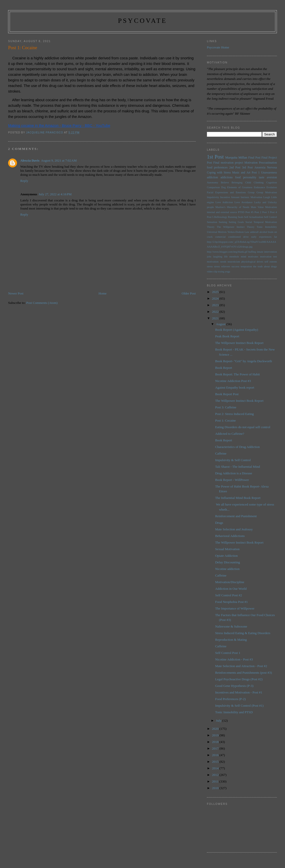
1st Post (215, 157)
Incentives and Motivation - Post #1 (239, 692)
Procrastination (268, 163)
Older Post (189, 293)
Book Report (224, 368)
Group (251, 192)
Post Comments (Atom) (42, 303)
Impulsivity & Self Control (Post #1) (239, 706)
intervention (271, 252)
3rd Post (247, 168)
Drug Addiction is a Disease (234, 473)
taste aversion (268, 177)
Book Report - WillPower (232, 480)
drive (246, 237)
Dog (223, 187)
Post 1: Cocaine (225, 420)
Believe (225, 183)
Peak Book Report (227, 336)
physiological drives (252, 262)
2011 (216, 781)
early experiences (261, 237)
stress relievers (222, 266)
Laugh (267, 197)
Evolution (272, 187)
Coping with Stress (219, 173)
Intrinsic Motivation (251, 197)
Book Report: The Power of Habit (237, 374)
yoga (227, 272)
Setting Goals (236, 222)
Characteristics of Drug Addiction (237, 447)
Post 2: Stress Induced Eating (234, 414)
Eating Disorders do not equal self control (243, 427)
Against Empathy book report (235, 387)
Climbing (259, 183)
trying (221, 272)
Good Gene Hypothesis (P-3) (234, 686)
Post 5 (210, 217)
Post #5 (250, 212)
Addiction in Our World (231, 589)
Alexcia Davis (30, 160)
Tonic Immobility (267, 227)
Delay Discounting (227, 562)
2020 (216, 729)
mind (244, 257)
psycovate (142, 21)
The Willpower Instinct (231, 227)
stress (210, 266)
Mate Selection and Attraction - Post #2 (241, 666)
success (235, 266)
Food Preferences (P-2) (230, 699)
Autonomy (212, 183)
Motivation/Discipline (230, 582)
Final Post (254, 158)
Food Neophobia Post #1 (231, 602)
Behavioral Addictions (230, 536)
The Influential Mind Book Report (238, 498)
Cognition (272, 183)
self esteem (271, 262)
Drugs (219, 523)
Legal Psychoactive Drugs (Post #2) (239, 679)
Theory (251, 227)
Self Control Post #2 (228, 595)
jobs (209, 257)
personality (250, 177)
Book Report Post (227, 394)
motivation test (268, 257)
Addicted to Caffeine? (230, 434)
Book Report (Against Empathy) (236, 330)
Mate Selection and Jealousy (234, 529)
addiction (212, 177)
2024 (216, 298)
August (221, 324)
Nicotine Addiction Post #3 (233, 381)
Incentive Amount (230, 197)
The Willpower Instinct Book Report (239, 343)
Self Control (270, 217)
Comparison (213, 187)
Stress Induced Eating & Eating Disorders (243, 633)
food (238, 177)
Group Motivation (266, 192)
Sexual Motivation (227, 549)
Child (248, 183)
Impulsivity (213, 197)
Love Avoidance (244, 202)
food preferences (217, 168)
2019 (216, 735)
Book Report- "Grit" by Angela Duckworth (243, 361)
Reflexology (221, 217)
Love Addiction (224, 202)
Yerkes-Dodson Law (238, 232)
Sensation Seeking (217, 222)
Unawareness (269, 173)
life (226, 257)
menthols (234, 257)
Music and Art (241, 173)
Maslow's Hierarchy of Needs (232, 207)
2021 (216, 318)
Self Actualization (254, 217)
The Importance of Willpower (235, 608)
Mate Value (257, 207)
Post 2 (258, 212)
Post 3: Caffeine (226, 407)
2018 (216, 742)
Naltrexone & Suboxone (231, 626)
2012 (216, 775)
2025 (216, 292)
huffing (252, 252)
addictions (226, 177)
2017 (216, 748)
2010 (216, 788)
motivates (253, 257)
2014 (216, 768)
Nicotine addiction (227, 569)
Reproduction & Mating (231, 640)
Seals (241, 217)
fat (275, 237)
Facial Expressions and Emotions (226, 192)
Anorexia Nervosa (266, 168)
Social (249, 222)
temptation (246, 266)
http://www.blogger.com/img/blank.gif (227, 252)
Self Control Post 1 (228, 653)
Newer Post (16, 293)
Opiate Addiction (226, 556)
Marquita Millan (236, 157)
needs (223, 262)
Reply (24, 181)
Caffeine (221, 453)
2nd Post (235, 168)
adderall (254, 232)
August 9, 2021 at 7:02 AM (59, 160)
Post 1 (256, 173)
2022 (216, 312)
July (219, 721)
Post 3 (266, 212)
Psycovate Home (218, 47)
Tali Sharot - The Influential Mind (237, 467)
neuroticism (234, 262)
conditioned (234, 237)
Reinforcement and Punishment (236, 516)
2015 (216, 762)
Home (103, 293)
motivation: (213, 262)
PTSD (241, 212)
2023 (216, 305)
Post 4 (273, 212)
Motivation (251, 163)
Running (233, 217)
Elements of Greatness (240, 187)
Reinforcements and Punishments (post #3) (243, 673)
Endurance (259, 187)
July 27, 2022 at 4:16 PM (55, 194)
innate (260, 252)
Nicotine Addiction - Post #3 (234, 659)
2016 (216, 755)
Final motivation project (228, 163)
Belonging (237, 183)
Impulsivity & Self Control (233, 460)
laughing (218, 257)
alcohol (263, 232)
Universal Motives (217, 232)
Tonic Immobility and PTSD (234, 712)
